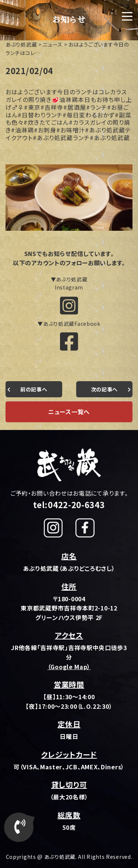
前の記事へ (34, 389)
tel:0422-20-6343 (69, 504)
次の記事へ (105, 389)
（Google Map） (69, 667)
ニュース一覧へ (69, 412)
